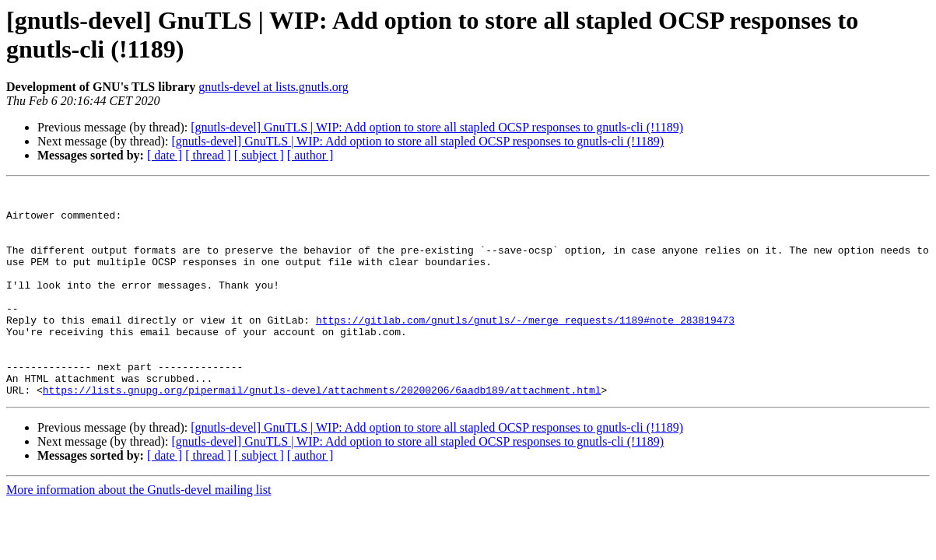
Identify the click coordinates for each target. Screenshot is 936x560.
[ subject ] (259, 155)
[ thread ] (208, 155)
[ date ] (165, 155)
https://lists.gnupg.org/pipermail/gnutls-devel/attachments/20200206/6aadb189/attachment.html (322, 432)
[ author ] (310, 155)
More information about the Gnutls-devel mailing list (138, 532)
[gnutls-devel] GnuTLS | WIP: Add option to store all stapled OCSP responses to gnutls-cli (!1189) (437, 127)
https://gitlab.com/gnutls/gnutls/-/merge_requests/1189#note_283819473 (525, 348)
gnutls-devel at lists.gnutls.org (273, 87)
